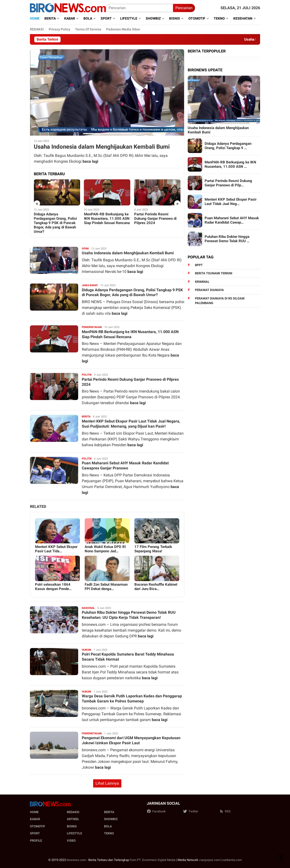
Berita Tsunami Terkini (214, 273)
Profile (36, 841)
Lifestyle (74, 833)
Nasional (88, 608)
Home (34, 812)
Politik (87, 375)
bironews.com (76, 860)
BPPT (199, 265)
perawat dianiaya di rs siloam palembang (220, 301)
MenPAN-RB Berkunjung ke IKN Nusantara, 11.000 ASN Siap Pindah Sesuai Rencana (107, 219)
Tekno (109, 833)
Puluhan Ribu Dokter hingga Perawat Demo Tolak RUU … (227, 239)
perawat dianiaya (209, 290)
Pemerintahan (92, 327)
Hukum (86, 650)
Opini (85, 249)
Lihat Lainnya (107, 783)
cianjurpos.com (210, 860)
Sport (35, 833)
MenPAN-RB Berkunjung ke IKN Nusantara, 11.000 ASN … (230, 164)
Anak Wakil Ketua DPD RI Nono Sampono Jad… (105, 549)
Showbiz (111, 819)
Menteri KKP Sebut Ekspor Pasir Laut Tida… (56, 549)
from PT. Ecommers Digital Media (153, 860)
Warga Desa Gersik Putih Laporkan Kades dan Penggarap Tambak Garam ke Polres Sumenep (132, 699)
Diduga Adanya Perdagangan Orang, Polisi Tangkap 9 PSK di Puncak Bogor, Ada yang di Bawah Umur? (55, 223)
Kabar (35, 819)
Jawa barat (90, 285)
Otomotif (38, 826)
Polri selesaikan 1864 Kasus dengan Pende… (53, 587)
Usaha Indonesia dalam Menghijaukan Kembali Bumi (102, 147)
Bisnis (72, 826)
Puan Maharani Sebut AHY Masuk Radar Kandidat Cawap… (232, 220)
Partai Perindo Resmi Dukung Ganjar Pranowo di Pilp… (228, 183)
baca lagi (90, 161)
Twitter (190, 811)
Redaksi (73, 812)
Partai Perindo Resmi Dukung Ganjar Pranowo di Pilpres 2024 (155, 219)
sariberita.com (232, 860)
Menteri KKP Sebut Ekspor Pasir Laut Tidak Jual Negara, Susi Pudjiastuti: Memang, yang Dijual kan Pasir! (131, 424)
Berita (86, 417)
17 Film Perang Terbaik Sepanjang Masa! (153, 549)
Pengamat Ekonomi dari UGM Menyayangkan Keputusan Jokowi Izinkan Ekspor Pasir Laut (131, 740)
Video (71, 841)
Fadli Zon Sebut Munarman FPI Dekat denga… (106, 587)
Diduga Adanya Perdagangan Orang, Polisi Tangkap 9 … (228, 146)
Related (38, 507)
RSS (225, 811)
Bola (108, 826)
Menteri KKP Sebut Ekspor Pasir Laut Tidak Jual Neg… (231, 202)
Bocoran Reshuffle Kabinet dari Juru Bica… (156, 587)
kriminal (202, 282)
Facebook (156, 811)
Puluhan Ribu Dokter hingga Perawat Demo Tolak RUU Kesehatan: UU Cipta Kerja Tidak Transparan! (129, 615)
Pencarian (184, 8)
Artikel (73, 819)
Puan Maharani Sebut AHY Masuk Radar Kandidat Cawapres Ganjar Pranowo (125, 466)
